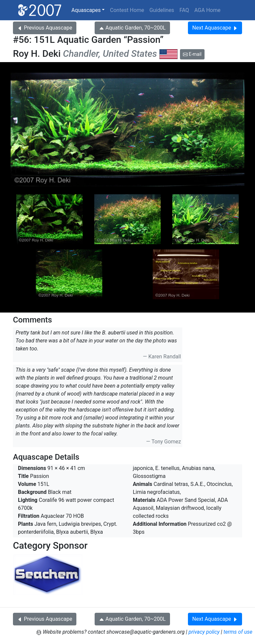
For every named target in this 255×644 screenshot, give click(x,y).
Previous (45, 28)
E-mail (192, 54)
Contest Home (127, 10)
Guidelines (162, 10)
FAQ (184, 10)
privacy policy (204, 632)
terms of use (238, 632)
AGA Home (207, 10)
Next (215, 28)
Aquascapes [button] (86, 10)
